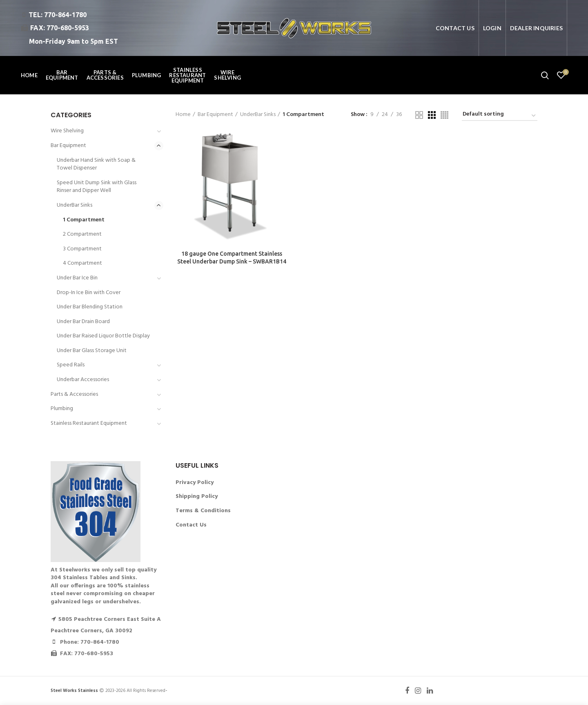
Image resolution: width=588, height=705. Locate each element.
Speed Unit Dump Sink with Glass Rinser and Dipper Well (97, 187)
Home (183, 115)
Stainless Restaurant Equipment (89, 423)
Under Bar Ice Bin (77, 278)
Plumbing (62, 409)
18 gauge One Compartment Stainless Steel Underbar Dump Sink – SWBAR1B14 (232, 257)
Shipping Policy (197, 496)
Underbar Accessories (83, 380)
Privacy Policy (195, 483)
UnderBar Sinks (258, 115)
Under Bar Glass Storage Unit (92, 351)
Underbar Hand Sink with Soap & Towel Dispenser (96, 164)
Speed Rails (71, 365)
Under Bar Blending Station (90, 307)
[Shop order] (500, 116)
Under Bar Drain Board (83, 322)
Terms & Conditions (203, 511)
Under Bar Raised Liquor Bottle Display (103, 336)
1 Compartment (84, 220)
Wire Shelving (67, 131)
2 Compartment (82, 234)
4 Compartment (82, 263)
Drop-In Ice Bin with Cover (89, 293)
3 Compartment (82, 249)
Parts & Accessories (74, 394)
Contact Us (191, 525)
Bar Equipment (215, 115)
